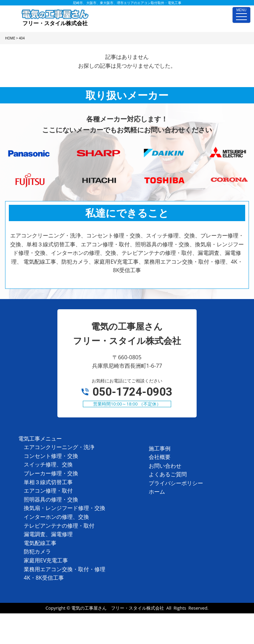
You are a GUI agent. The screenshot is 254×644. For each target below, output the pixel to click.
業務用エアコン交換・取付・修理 (65, 569)
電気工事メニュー (40, 439)
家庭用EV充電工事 (46, 560)
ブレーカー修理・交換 (51, 473)
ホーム (157, 492)
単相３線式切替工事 (48, 482)
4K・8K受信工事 (44, 578)
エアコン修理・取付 (48, 491)
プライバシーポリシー (176, 483)
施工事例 (160, 448)
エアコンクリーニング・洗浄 (59, 447)
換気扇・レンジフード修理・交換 (65, 508)
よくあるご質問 (168, 474)
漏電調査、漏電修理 (48, 534)
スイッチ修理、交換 (48, 464)
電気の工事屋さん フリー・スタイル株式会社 (118, 608)
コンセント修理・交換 (51, 456)
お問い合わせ (165, 466)
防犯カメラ (37, 551)
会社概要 (160, 457)
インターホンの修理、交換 (56, 517)
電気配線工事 (40, 543)
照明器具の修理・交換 (51, 499)
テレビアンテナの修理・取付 (59, 526)
